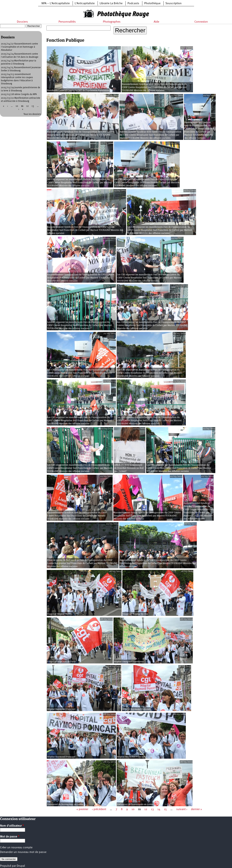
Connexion (201, 22)
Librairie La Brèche (111, 3)
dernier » (196, 809)
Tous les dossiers (32, 114)
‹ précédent (99, 809)
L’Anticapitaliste (85, 3)
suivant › (182, 809)
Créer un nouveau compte (16, 848)
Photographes (112, 22)
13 (152, 809)
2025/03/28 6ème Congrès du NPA (19, 94)
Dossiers (22, 22)
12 (146, 809)
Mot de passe (10, 837)
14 (159, 809)
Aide (156, 22)
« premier (82, 809)
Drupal (21, 866)
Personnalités (67, 22)
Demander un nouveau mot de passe (23, 852)
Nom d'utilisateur (12, 826)
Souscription (173, 3)
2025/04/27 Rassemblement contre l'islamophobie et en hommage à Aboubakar (19, 47)
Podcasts (133, 3)
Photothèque (152, 3)
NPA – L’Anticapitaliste (56, 3)
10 (133, 809)
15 (165, 809)
